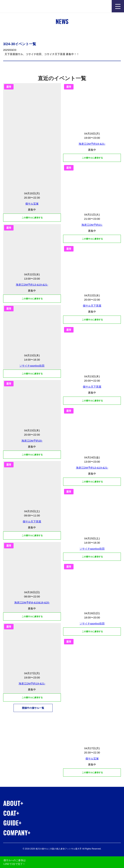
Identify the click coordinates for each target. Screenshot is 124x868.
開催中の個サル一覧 (33, 708)
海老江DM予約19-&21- (92, 144)
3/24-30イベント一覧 (20, 44)
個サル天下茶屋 (92, 306)
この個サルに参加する (92, 158)
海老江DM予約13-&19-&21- (32, 285)
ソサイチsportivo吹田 (32, 366)
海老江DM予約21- (92, 225)
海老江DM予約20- (32, 441)
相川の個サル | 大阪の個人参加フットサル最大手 (23, 6)
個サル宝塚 (32, 204)
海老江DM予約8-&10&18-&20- (32, 602)
